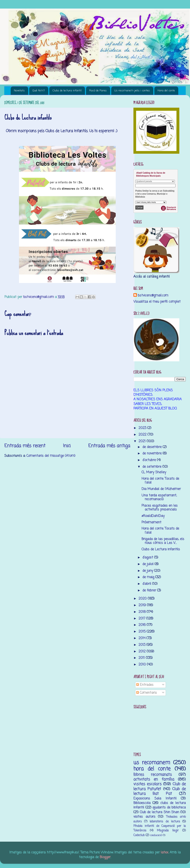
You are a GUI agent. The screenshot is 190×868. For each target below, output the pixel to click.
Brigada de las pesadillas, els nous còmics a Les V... (163, 541)
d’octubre (150, 460)
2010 (143, 665)
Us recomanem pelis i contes (132, 91)
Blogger (105, 857)
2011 (142, 658)
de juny (148, 571)
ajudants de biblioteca (169, 808)
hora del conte (152, 769)
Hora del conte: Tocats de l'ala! (160, 481)
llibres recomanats (153, 775)
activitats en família (154, 779)
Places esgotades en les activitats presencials (160, 508)
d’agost (148, 558)
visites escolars (148, 784)
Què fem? (39, 91)
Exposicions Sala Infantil (155, 799)
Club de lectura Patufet (160, 786)
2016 (143, 625)
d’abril (147, 584)
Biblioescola (142, 803)
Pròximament (151, 522)
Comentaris (147, 693)
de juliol (148, 564)
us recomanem (152, 763)
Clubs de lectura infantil (67, 91)
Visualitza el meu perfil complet (157, 302)
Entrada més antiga (109, 446)
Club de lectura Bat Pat (160, 791)
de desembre (153, 447)
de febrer (150, 590)
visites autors (144, 817)
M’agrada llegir (168, 831)
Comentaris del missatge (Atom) (51, 456)
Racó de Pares (98, 91)
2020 (143, 599)
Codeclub (139, 835)
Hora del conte (166, 91)
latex (164, 852)
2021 (143, 441)
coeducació (156, 835)
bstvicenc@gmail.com (153, 296)
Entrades (145, 685)
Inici (67, 446)
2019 (143, 605)
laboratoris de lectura (165, 822)
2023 (143, 428)
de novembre (153, 453)
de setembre (152, 467)
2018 (143, 612)
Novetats (19, 91)
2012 (143, 651)
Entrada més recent (25, 446)
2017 (142, 619)
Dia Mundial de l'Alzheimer (161, 489)
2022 (143, 435)
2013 (142, 645)
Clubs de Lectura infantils (161, 549)
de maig (149, 577)
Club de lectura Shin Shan (160, 812)
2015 (143, 632)
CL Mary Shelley (154, 472)
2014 (142, 638)
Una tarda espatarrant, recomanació (159, 497)
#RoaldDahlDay (153, 516)
